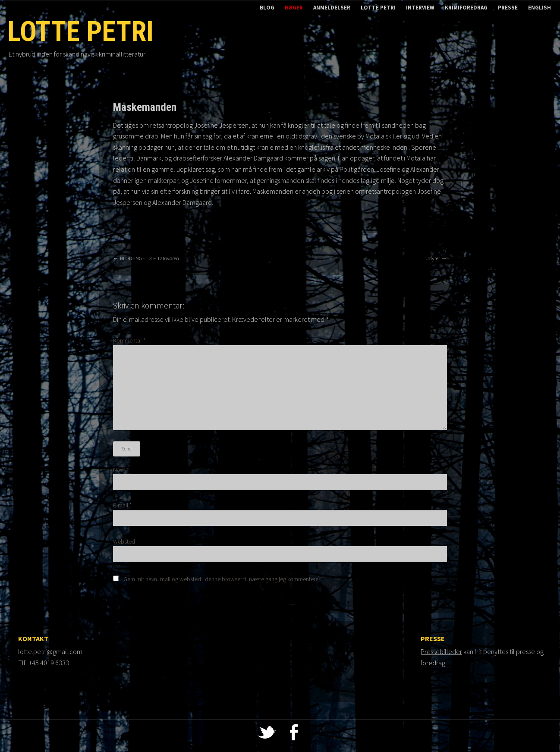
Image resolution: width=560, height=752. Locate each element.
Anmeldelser (332, 8)
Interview (420, 8)
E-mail (122, 505)
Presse (508, 8)
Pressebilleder (441, 651)
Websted (124, 541)
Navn (121, 469)
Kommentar (129, 340)
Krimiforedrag (466, 8)
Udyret (436, 258)
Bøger (294, 8)
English (540, 8)
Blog (267, 8)
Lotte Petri (378, 8)
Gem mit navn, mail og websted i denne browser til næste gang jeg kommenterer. (222, 579)
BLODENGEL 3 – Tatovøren (146, 258)
